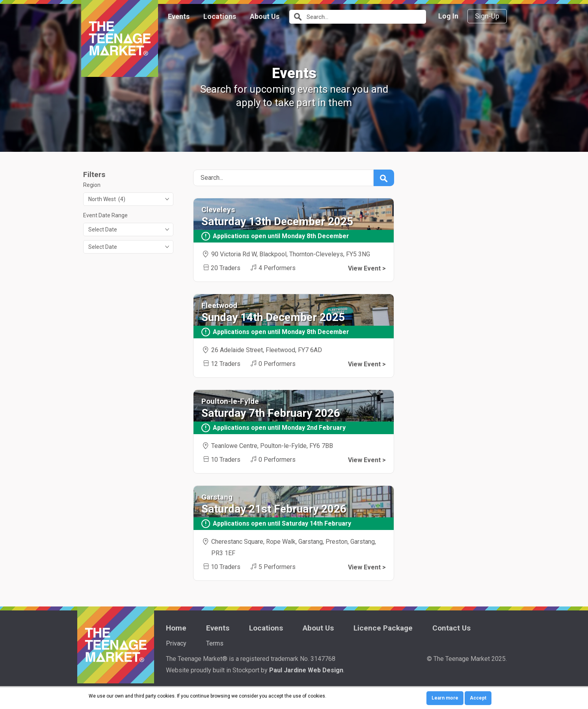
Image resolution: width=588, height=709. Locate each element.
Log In (448, 16)
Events (179, 16)
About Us (265, 16)
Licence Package (383, 628)
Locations (220, 16)
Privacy (176, 643)
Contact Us (451, 628)
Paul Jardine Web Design (306, 670)
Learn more (445, 698)
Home (176, 628)
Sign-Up (487, 16)
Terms (215, 643)
